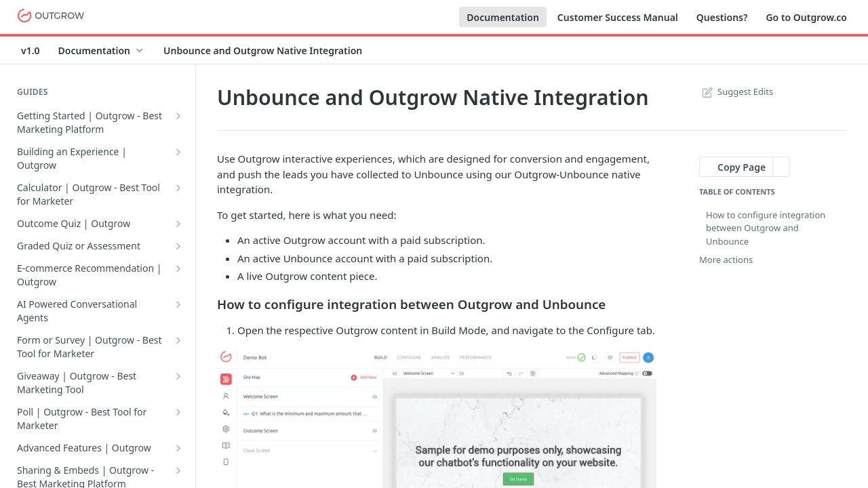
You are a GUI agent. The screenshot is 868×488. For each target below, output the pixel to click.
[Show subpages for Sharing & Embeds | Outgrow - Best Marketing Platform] (178, 470)
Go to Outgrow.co (806, 17)
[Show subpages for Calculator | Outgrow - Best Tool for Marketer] (178, 188)
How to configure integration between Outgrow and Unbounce (766, 228)
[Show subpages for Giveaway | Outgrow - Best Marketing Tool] (178, 376)
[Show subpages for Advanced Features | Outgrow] (178, 448)
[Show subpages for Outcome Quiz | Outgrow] (178, 224)
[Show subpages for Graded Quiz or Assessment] (178, 246)
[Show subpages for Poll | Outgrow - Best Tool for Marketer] (178, 412)
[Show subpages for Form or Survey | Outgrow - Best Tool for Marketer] (178, 340)
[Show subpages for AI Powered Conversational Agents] (178, 304)
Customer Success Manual (618, 17)
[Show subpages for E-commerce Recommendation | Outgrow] (178, 268)
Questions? (722, 17)
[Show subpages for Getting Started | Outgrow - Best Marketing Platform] (178, 116)
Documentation (503, 17)
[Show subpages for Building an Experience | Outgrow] (178, 152)
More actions (726, 260)
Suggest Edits (736, 91)
